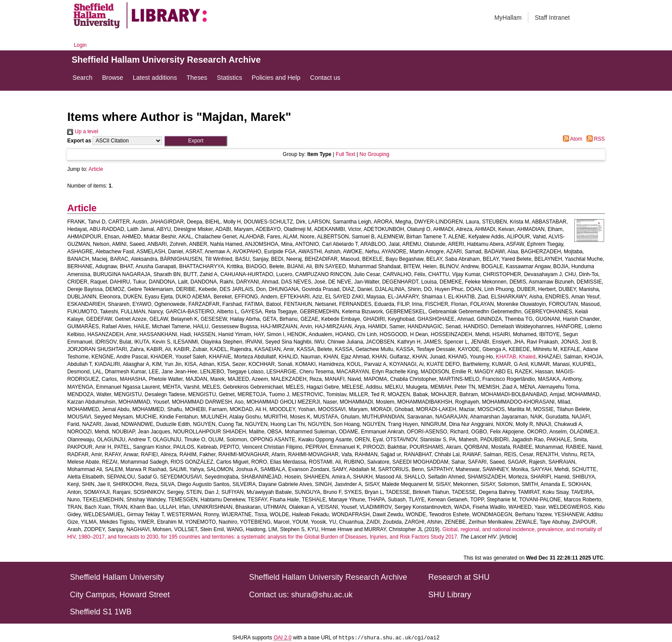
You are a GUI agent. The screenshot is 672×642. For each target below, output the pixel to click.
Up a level (83, 131)
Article (96, 169)
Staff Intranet (552, 18)
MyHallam (508, 18)
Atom (571, 139)
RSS (594, 139)
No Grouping (375, 154)
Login (80, 45)
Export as (79, 141)
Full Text (345, 154)
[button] (196, 141)
